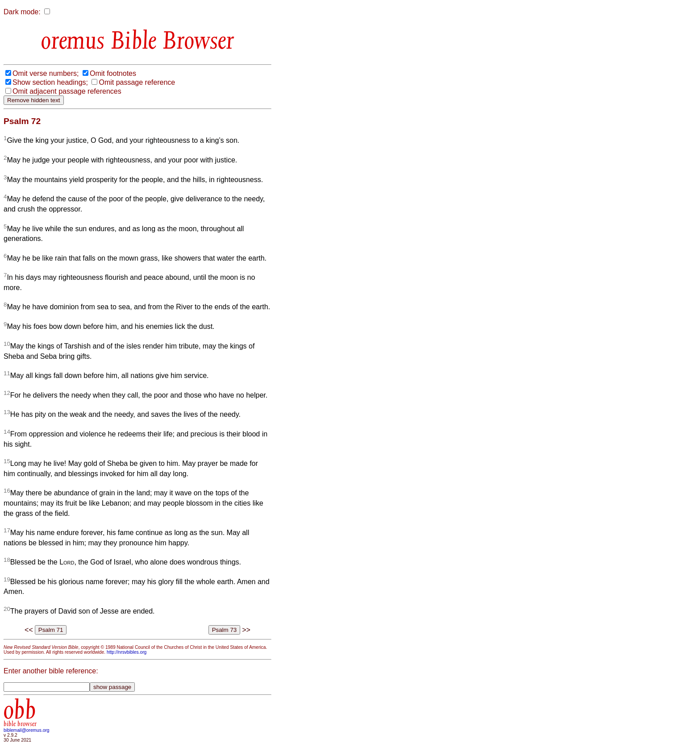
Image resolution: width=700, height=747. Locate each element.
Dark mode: (22, 12)
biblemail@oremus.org (27, 730)
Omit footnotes (113, 73)
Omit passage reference (137, 82)
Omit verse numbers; (46, 73)
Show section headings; (50, 82)
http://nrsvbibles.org (127, 652)
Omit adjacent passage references (67, 91)
